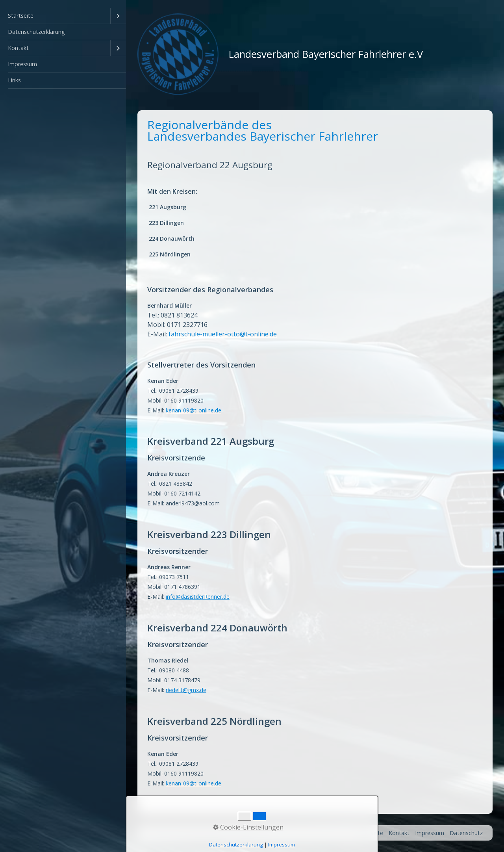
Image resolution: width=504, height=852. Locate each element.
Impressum (22, 64)
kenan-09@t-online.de (194, 783)
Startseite (21, 16)
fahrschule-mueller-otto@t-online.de (223, 334)
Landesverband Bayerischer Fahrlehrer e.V (326, 54)
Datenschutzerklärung (36, 32)
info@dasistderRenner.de (198, 597)
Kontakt (18, 48)
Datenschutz (466, 833)
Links (14, 80)
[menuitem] (63, 16)
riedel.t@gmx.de (186, 690)
